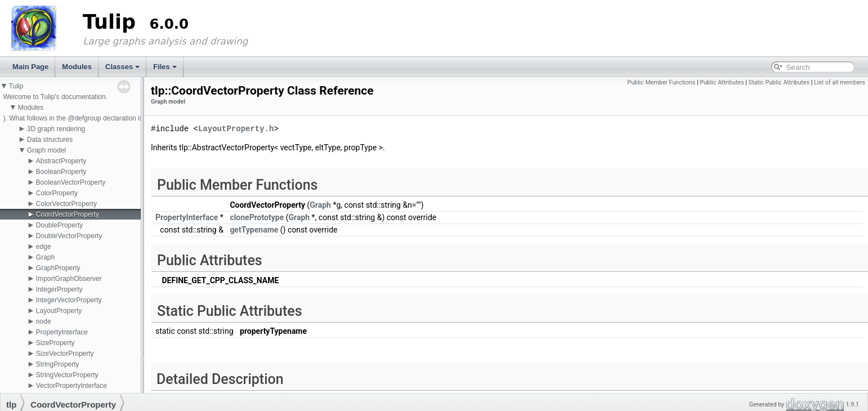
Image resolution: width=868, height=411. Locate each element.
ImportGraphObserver (69, 279)
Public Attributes (722, 82)
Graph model (46, 150)
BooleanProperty (61, 172)
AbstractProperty (61, 161)
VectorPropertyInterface (71, 386)
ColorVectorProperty (66, 204)
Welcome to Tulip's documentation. (55, 97)
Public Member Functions (661, 82)
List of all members (840, 82)
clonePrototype (257, 217)
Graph (45, 257)
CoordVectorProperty (68, 215)
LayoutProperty (59, 311)
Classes (122, 67)
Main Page (30, 67)
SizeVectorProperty (65, 354)
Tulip (16, 86)
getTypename (254, 230)
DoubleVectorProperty (69, 236)
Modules (77, 67)
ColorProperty (57, 193)
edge (44, 247)
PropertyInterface (62, 332)
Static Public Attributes (779, 82)
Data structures (50, 140)
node (44, 321)
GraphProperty (58, 268)
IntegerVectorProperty (69, 300)
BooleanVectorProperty (71, 182)
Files (165, 67)
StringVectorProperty (67, 375)
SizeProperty (55, 343)
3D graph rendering (56, 129)
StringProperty (58, 364)
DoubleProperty (59, 225)
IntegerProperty (59, 289)
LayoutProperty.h (236, 129)
